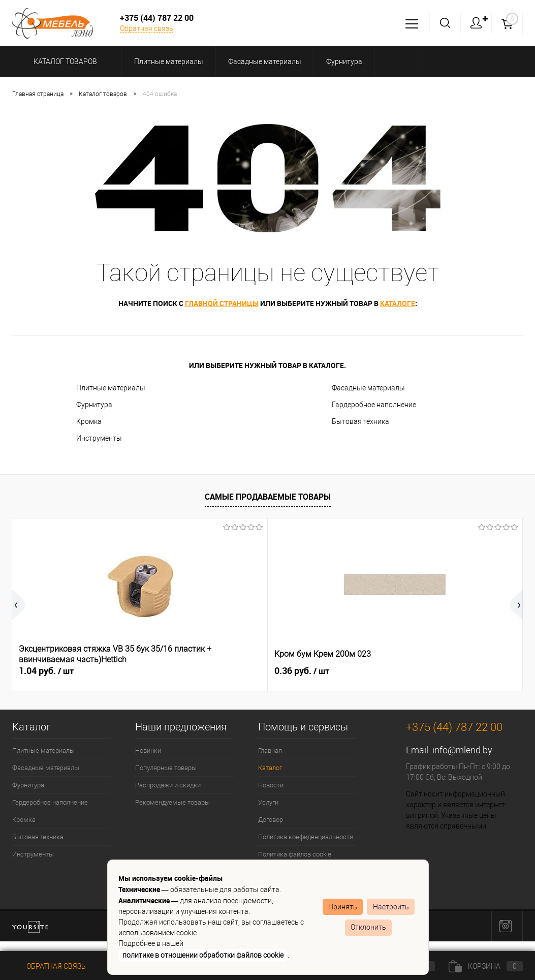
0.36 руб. (216, 671)
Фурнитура (94, 405)
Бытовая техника (360, 421)
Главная (270, 751)
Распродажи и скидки (168, 785)
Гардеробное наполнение (374, 405)
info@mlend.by (462, 750)
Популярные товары (166, 768)
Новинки (148, 751)
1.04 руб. (46, 671)
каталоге (398, 303)
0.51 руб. (387, 671)
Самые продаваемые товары (268, 497)
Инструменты (99, 438)
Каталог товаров (64, 62)
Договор (271, 820)
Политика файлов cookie (295, 854)
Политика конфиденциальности (306, 837)
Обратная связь (147, 28)
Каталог (270, 768)
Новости (271, 785)
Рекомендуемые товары (172, 802)
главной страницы (222, 303)
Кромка (89, 421)
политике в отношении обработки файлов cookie (203, 955)
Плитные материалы (111, 388)
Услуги (268, 802)
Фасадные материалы (368, 388)
